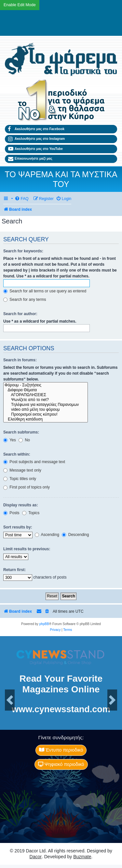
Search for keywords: (23, 251)
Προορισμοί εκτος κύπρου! (46, 414)
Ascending (47, 535)
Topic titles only (20, 479)
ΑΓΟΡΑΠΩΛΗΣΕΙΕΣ (46, 395)
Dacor (36, 857)
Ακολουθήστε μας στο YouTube (35, 149)
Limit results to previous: (27, 549)
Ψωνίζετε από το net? (46, 400)
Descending (75, 535)
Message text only (22, 470)
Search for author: (20, 314)
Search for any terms (25, 300)
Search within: (17, 454)
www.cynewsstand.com (61, 709)
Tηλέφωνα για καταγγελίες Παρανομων (46, 405)
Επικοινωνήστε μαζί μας (30, 159)
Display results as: (21, 505)
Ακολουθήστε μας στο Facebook (36, 129)
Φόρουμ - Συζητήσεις (46, 385)
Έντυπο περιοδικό (61, 750)
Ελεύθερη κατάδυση (46, 419)
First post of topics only (27, 487)
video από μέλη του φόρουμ (46, 410)
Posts (11, 513)
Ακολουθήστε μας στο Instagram (36, 139)
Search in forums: (20, 360)
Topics (31, 513)
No (24, 440)
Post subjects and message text (34, 462)
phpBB (44, 624)
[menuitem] (21, 199)
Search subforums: (21, 432)
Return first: (14, 570)
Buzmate (82, 857)
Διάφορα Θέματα (46, 390)
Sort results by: (18, 527)
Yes (10, 440)
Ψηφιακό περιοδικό (61, 764)
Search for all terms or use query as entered (45, 291)
